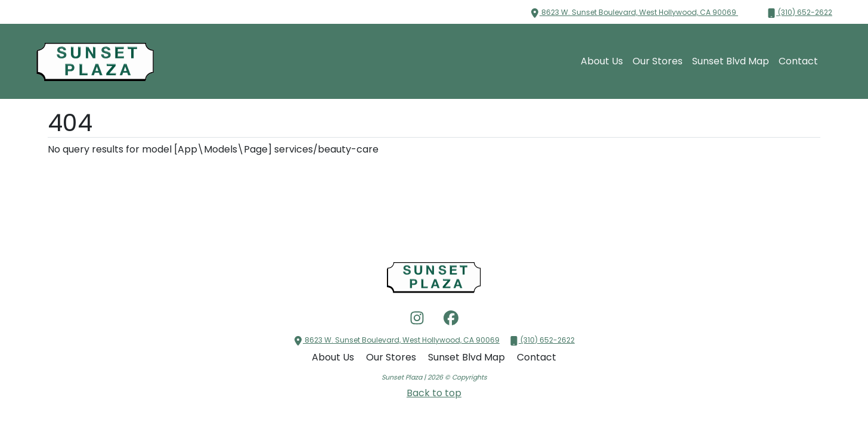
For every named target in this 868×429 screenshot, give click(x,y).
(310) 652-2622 (799, 13)
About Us (602, 61)
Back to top (434, 393)
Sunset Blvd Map (731, 61)
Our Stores (658, 61)
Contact (798, 61)
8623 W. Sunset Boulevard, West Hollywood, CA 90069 (634, 12)
